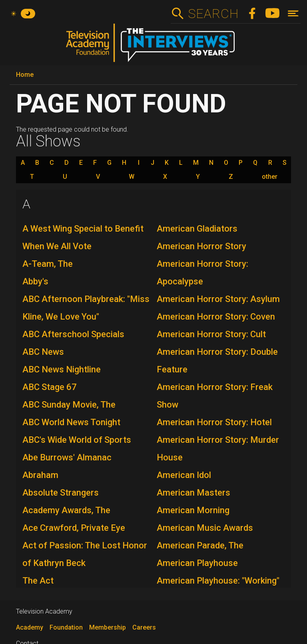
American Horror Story (201, 246)
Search (213, 14)
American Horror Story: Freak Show (215, 396)
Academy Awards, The (66, 510)
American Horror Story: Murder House (218, 449)
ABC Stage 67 (50, 387)
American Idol (184, 475)
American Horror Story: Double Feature (217, 361)
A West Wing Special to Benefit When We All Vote (83, 237)
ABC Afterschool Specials (73, 334)
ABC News (43, 352)
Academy (30, 627)
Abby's (35, 281)
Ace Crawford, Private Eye (74, 528)
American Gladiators (197, 229)
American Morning (193, 510)
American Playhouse (197, 563)
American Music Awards (205, 528)
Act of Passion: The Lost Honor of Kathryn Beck (85, 554)
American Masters (193, 493)
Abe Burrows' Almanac (67, 457)
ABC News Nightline (62, 369)
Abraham (40, 475)
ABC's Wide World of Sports (77, 440)
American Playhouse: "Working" (218, 581)
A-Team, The (48, 264)
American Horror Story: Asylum (218, 299)
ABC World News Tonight (71, 422)
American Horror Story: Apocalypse (202, 273)
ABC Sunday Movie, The (69, 405)
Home (25, 75)
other (270, 177)
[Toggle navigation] (293, 13)
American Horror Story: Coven (216, 317)
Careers (144, 627)
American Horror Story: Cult (211, 334)
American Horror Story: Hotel (214, 422)
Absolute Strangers (61, 493)
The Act (38, 581)
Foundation (66, 627)
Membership (108, 627)
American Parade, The (200, 545)
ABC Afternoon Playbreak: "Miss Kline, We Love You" (86, 308)
